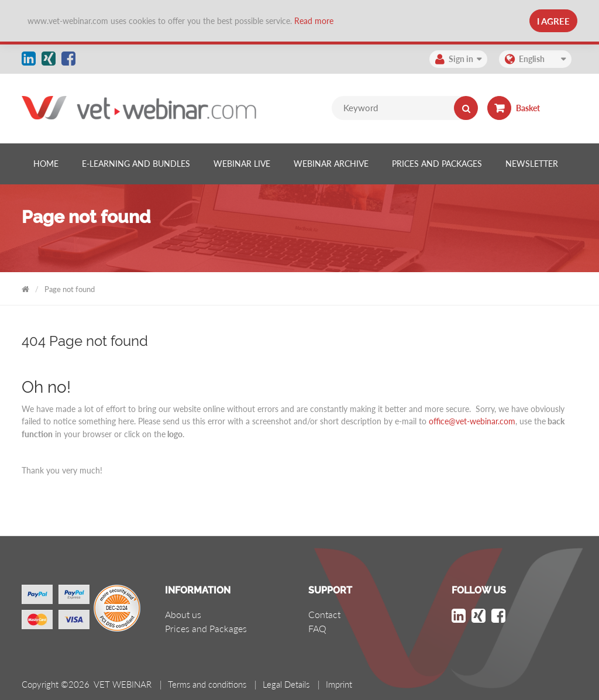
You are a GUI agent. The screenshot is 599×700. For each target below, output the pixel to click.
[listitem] (46, 164)
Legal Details (286, 684)
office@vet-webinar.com (472, 421)
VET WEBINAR (25, 287)
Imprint (339, 684)
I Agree (553, 21)
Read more (314, 21)
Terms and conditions (207, 684)
